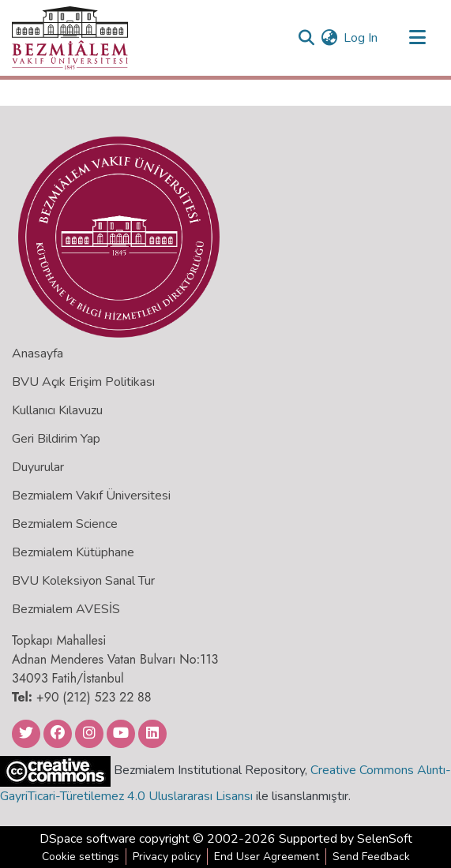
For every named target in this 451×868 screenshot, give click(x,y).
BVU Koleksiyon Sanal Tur (83, 581)
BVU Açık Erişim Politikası (83, 382)
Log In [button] (361, 38)
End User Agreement (267, 857)
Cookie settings (81, 857)
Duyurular (38, 467)
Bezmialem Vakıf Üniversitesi (91, 496)
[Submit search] (306, 38)
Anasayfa (38, 354)
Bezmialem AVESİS (66, 609)
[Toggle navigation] (417, 38)
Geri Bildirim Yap (56, 439)
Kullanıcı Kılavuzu (57, 410)
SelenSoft (385, 839)
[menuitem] (329, 38)
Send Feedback (371, 857)
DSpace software (88, 839)
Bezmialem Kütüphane (73, 552)
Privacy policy (167, 857)
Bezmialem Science (65, 524)
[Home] (70, 38)
